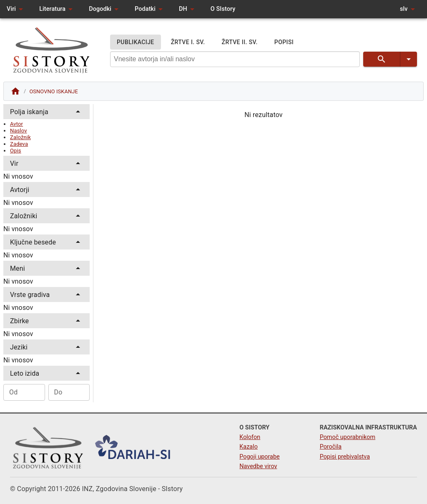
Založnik (20, 137)
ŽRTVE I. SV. (188, 42)
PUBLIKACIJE (136, 42)
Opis (16, 151)
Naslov (19, 131)
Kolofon (250, 437)
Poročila (331, 447)
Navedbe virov (258, 466)
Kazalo (249, 447)
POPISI (284, 42)
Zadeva (19, 144)
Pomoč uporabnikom (348, 437)
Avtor (16, 124)
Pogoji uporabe (259, 457)
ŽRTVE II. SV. (240, 42)
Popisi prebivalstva (345, 457)
